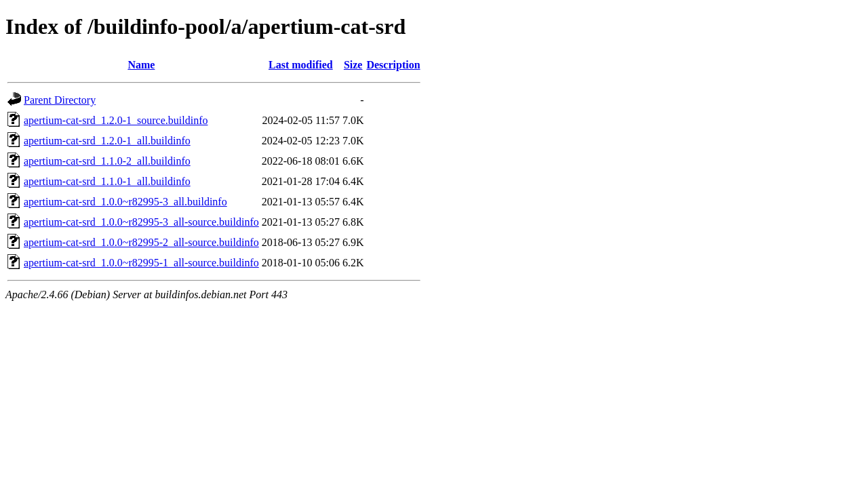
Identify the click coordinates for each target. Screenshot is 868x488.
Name (141, 65)
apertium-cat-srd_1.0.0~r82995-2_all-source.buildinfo (141, 242)
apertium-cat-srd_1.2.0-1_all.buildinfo (107, 141)
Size (353, 65)
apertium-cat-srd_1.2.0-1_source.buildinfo (116, 120)
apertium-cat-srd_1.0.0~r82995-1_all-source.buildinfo (141, 263)
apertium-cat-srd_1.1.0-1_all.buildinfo (107, 181)
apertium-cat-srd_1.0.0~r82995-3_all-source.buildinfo (141, 222)
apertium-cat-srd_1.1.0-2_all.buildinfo (107, 161)
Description (393, 65)
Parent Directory (60, 100)
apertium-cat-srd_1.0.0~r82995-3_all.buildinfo (125, 202)
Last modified (301, 65)
